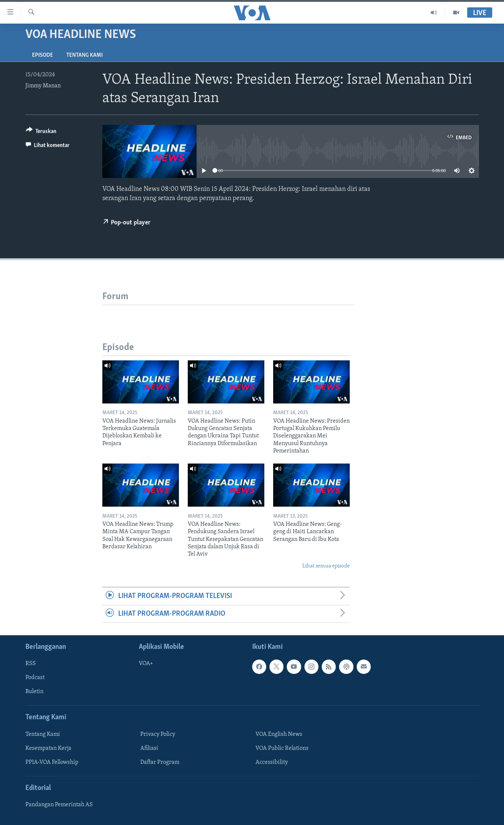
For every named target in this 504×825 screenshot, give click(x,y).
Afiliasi (149, 748)
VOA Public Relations (282, 748)
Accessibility (272, 762)
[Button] (41, 132)
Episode (43, 55)
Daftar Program (160, 762)
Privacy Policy (158, 734)
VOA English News (279, 734)
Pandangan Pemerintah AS (59, 805)
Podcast (35, 678)
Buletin (34, 692)
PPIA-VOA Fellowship (52, 762)
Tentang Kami (84, 55)
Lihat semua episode (326, 566)
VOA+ (146, 664)
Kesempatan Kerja (48, 748)
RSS (31, 664)
